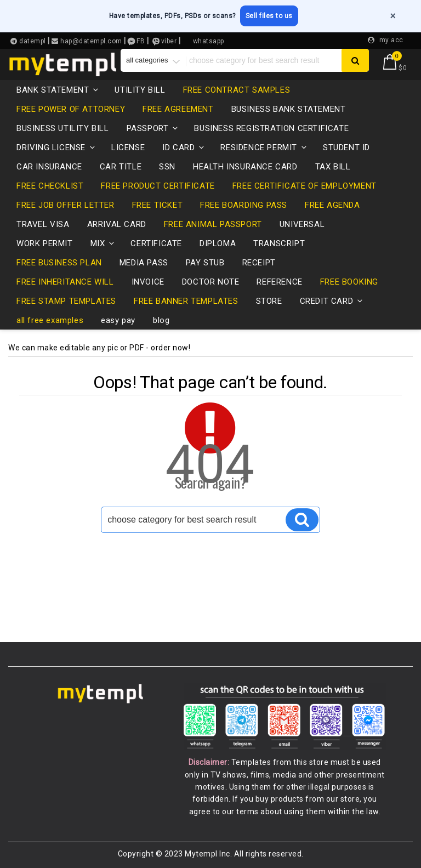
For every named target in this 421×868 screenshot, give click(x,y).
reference (279, 282)
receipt (259, 263)
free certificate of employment (305, 186)
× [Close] (393, 16)
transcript (279, 243)
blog (161, 320)
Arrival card (117, 224)
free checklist (50, 186)
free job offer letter (66, 205)
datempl (32, 41)
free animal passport (213, 224)
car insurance (49, 167)
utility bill (140, 90)
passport (153, 128)
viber (169, 41)
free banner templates (186, 301)
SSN (167, 167)
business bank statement (289, 109)
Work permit (45, 243)
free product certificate (158, 186)
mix (103, 243)
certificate (156, 243)
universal (302, 224)
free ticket (158, 205)
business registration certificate (271, 128)
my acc (391, 40)
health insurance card (245, 167)
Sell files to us (269, 16)
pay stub (205, 263)
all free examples (50, 320)
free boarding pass (244, 205)
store (269, 301)
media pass (144, 263)
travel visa (43, 224)
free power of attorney (71, 109)
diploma (218, 243)
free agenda (332, 205)
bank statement (58, 90)
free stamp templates (66, 301)
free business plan (59, 263)
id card (184, 147)
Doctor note (211, 282)
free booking (349, 282)
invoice (148, 282)
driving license (56, 147)
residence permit (264, 147)
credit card (332, 301)
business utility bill (63, 128)
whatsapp (209, 41)
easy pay (118, 320)
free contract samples (237, 90)
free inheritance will (65, 282)
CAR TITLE (121, 167)
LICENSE (128, 147)
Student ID (346, 147)
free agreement (178, 109)
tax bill (333, 167)
